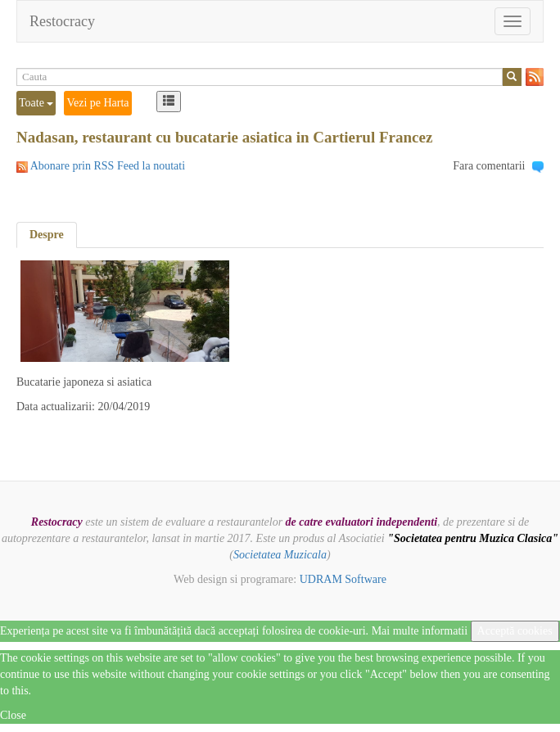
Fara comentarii (489, 166)
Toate (36, 103)
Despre (47, 235)
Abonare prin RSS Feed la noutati (108, 166)
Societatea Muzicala (280, 555)
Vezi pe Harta (97, 103)
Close (13, 715)
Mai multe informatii (420, 631)
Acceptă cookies (515, 631)
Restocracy (62, 21)
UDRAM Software (343, 579)
